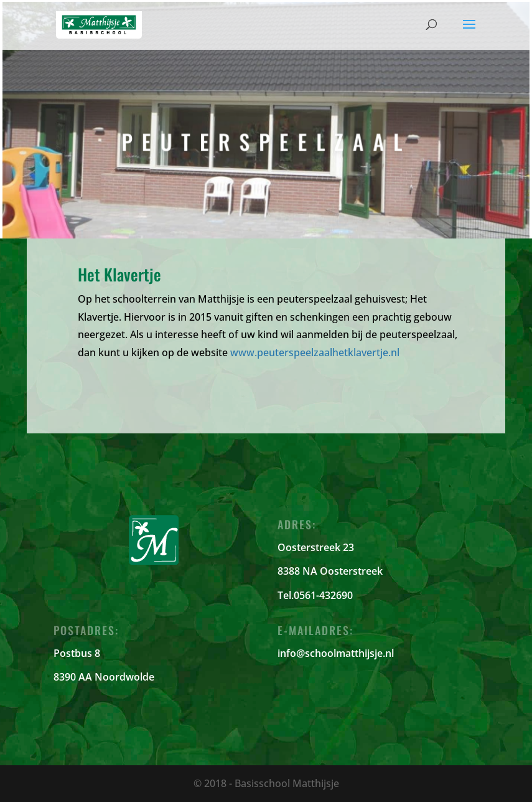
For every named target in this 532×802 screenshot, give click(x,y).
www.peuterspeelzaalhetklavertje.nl (315, 352)
